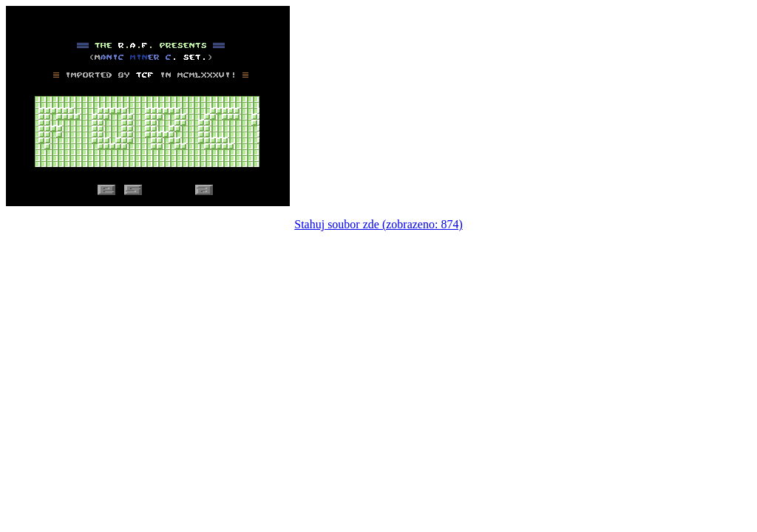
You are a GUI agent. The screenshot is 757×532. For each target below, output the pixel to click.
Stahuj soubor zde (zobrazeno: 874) (378, 224)
